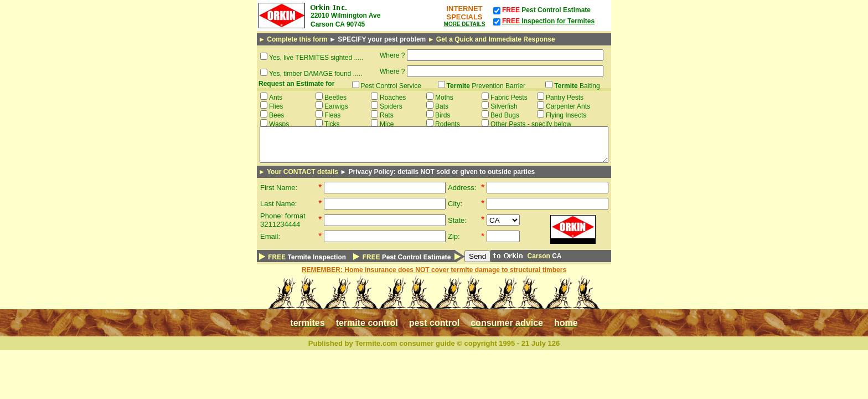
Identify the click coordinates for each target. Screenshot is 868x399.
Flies (276, 106)
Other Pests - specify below (531, 124)
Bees (277, 115)
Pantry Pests (565, 98)
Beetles (335, 98)
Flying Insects (566, 115)
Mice (387, 124)
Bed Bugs (505, 115)
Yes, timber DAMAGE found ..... (316, 74)
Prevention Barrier (486, 86)
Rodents (448, 124)
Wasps (279, 124)
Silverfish (504, 106)
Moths (444, 98)
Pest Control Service (391, 86)
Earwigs (336, 106)
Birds (443, 115)
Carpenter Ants (568, 106)
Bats (442, 106)
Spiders (391, 106)
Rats (387, 115)
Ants (276, 98)
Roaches (393, 98)
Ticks (332, 124)
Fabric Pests (509, 98)
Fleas (332, 115)
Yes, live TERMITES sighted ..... (316, 58)
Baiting (577, 86)
